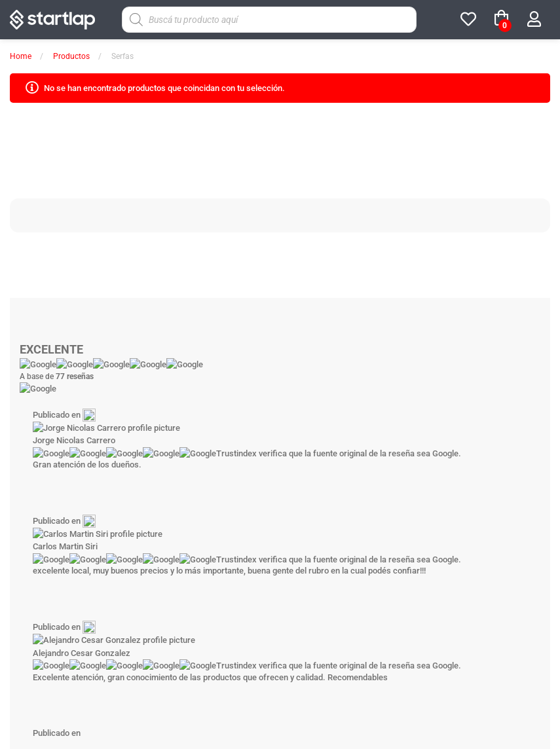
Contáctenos (418, 475)
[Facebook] (207, 529)
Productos (71, 56)
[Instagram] (256, 529)
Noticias (326, 475)
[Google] (354, 529)
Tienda (234, 475)
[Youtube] (305, 529)
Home (21, 56)
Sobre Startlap (143, 475)
